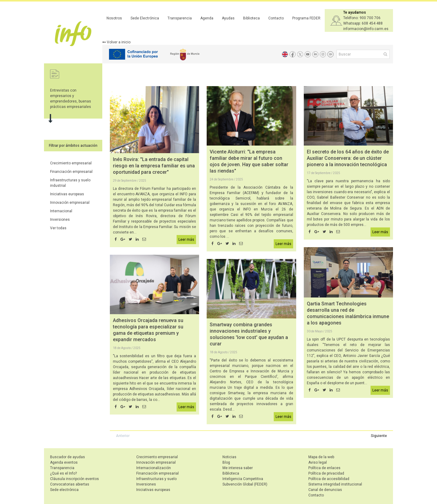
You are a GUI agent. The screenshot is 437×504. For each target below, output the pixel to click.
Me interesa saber (238, 468)
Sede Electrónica (145, 18)
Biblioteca (251, 18)
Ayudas (228, 18)
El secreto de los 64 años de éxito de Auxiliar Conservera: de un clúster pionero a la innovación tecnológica (348, 158)
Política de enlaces (324, 468)
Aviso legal (318, 462)
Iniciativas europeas (67, 194)
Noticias (229, 457)
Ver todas (58, 228)
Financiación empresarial (71, 172)
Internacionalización (154, 468)
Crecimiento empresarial (71, 163)
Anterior (123, 436)
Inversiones (60, 220)
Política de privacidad (326, 473)
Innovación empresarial (70, 203)
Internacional (61, 211)
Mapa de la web (321, 457)
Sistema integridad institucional (335, 484)
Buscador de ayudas (68, 457)
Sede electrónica (64, 490)
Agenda (207, 18)
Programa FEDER (306, 18)
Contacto (276, 18)
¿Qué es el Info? (63, 473)
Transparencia (180, 18)
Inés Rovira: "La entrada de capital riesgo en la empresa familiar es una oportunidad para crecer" (154, 166)
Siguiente (379, 436)
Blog (226, 462)
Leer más (186, 240)
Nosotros (114, 18)
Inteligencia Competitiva (243, 479)
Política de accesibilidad (329, 479)
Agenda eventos (64, 462)
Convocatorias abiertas (70, 484)
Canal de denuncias (325, 490)
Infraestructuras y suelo (156, 479)
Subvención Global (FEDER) (245, 484)
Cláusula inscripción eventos (75, 479)
